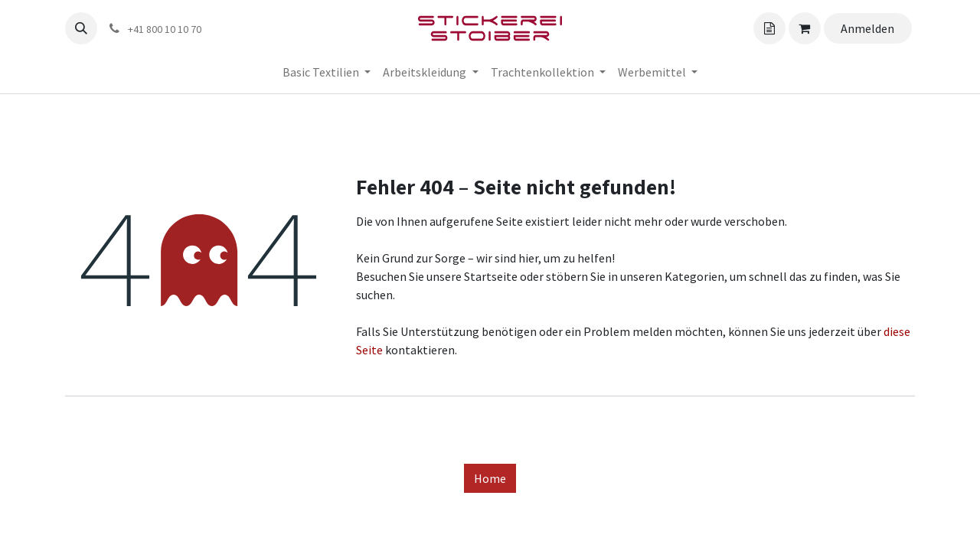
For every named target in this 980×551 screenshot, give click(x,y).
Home (490, 478)
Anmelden (867, 28)
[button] (81, 28)
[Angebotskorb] (769, 28)
